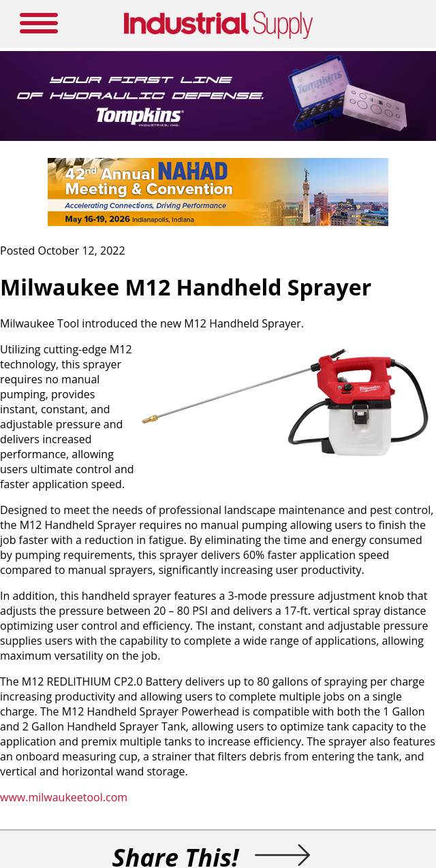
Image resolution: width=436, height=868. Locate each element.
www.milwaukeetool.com (64, 797)
